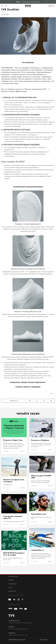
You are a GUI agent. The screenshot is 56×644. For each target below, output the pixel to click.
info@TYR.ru (12, 627)
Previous (10, 2)
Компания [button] (12, 591)
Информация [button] (13, 576)
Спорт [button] (11, 588)
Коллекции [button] (13, 584)
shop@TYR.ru (12, 633)
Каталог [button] (11, 580)
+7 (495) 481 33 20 (14, 621)
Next (46, 2)
